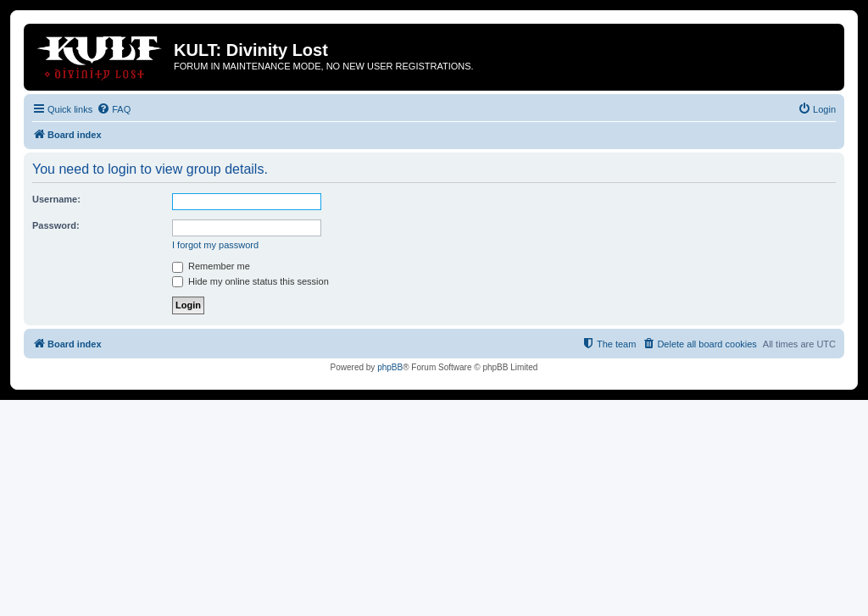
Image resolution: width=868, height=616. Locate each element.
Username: (56, 199)
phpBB (390, 367)
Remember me (211, 266)
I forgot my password (215, 245)
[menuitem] (114, 109)
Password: (56, 225)
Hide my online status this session (250, 281)
